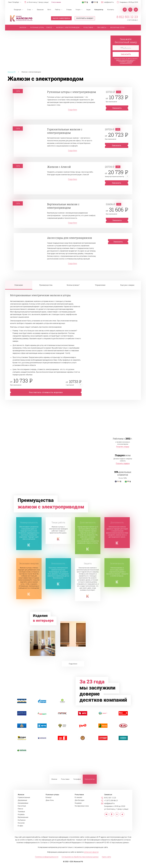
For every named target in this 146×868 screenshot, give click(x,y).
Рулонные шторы (52, 795)
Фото (49, 10)
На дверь (21, 814)
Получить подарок (123, 463)
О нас (29, 10)
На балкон (22, 820)
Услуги (78, 10)
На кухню (21, 823)
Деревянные (22, 800)
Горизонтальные (24, 797)
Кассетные (22, 806)
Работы (58, 10)
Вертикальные (23, 817)
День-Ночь (50, 800)
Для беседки (79, 800)
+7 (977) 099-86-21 (132, 20)
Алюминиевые (23, 803)
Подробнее (73, 110)
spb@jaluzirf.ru (109, 2)
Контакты (111, 10)
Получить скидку (85, 18)
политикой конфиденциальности (126, 62)
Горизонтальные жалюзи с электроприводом (65, 131)
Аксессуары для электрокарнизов (70, 238)
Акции (88, 10)
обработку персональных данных (125, 60)
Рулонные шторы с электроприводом (72, 92)
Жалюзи (54, 779)
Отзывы (69, 10)
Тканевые (21, 812)
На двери (78, 803)
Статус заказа (56, 2)
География (77, 779)
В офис (20, 826)
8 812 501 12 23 (127, 17)
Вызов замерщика (61, 18)
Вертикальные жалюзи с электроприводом (63, 206)
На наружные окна (82, 806)
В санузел (78, 797)
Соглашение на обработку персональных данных (80, 857)
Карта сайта (106, 857)
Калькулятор (99, 10)
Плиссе (20, 809)
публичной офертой (91, 852)
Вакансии (40, 10)
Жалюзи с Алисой (59, 167)
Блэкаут (49, 797)
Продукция (17, 10)
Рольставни (65, 779)
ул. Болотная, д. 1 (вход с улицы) (38, 2)
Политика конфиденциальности (47, 857)
